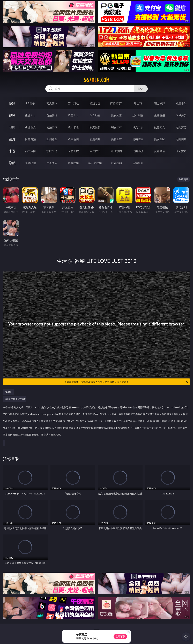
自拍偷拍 (52, 115)
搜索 (141, 89)
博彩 (12, 103)
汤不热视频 (95, 163)
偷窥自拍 (30, 139)
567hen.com (96, 80)
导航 (12, 163)
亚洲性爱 (30, 127)
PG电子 (30, 103)
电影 (12, 127)
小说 (12, 151)
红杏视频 (116, 163)
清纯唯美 (138, 139)
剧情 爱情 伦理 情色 (96, 418)
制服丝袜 (116, 127)
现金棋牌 (160, 103)
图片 (12, 139)
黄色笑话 (160, 151)
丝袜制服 (138, 115)
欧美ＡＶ (73, 115)
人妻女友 (73, 151)
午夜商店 (52, 163)
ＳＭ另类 (181, 115)
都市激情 (30, 151)
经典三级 (138, 127)
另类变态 (181, 127)
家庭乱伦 (52, 151)
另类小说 (138, 151)
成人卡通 (73, 127)
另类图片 (181, 139)
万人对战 (73, 103)
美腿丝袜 (116, 139)
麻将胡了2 (116, 103)
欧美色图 (73, 139)
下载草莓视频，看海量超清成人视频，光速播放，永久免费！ (126, 382)
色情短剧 (138, 163)
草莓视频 (73, 163)
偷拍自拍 (52, 127)
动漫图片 (95, 139)
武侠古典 (95, 151)
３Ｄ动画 (95, 115)
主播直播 (160, 115)
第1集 (8, 392)
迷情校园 (116, 151)
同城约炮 (30, 163)
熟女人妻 (116, 115)
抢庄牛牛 (181, 103)
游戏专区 (95, 103)
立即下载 (120, 636)
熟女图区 (160, 139)
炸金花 (138, 103)
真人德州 (52, 103)
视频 (12, 115)
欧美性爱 (95, 127)
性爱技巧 (181, 151)
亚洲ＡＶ (30, 115)
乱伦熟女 (160, 127)
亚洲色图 (52, 139)
